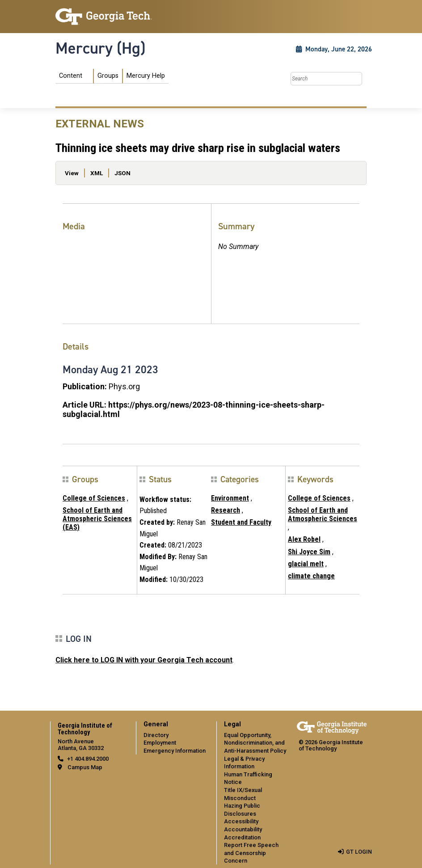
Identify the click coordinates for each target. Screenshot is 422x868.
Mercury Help (146, 76)
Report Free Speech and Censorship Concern (251, 853)
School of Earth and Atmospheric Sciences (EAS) (97, 519)
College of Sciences (94, 498)
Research (226, 510)
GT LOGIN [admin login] (359, 852)
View (72, 173)
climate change (311, 576)
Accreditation (242, 837)
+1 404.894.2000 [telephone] (88, 759)
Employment (160, 743)
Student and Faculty (241, 522)
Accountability (243, 829)
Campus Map (85, 767)
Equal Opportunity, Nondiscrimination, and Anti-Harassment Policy (255, 743)
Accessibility (241, 821)
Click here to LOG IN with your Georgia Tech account (144, 660)
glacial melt (306, 564)
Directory (156, 735)
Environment (230, 498)
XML (97, 173)
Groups (108, 76)
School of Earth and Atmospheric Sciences (323, 514)
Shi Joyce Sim (309, 552)
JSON (122, 173)
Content (71, 76)
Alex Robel (304, 539)
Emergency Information (175, 751)
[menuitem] (112, 76)
